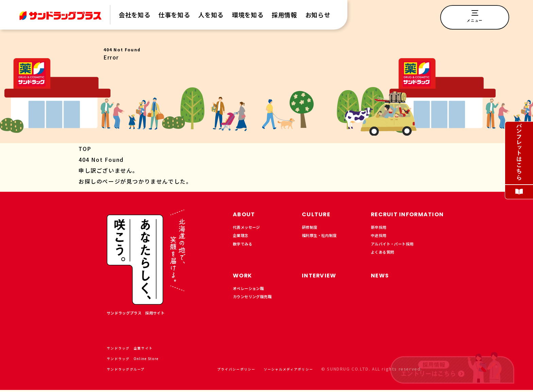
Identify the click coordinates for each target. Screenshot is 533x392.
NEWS (382, 278)
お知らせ (318, 15)
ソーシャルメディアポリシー (283, 371)
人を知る (211, 15)
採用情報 (284, 15)
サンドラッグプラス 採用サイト (143, 314)
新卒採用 (381, 228)
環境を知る (248, 15)
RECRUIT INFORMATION (416, 214)
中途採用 (381, 238)
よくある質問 (386, 259)
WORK (245, 278)
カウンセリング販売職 (257, 303)
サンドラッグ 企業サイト (138, 350)
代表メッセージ (250, 228)
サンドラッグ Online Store (142, 360)
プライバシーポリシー (222, 371)
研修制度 (312, 228)
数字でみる (245, 249)
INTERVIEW (323, 278)
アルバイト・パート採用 (398, 249)
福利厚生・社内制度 (324, 238)
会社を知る (134, 15)
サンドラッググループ (133, 371)
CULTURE (319, 214)
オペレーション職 (252, 292)
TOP (85, 149)
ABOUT (246, 214)
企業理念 (243, 238)
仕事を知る (174, 15)
